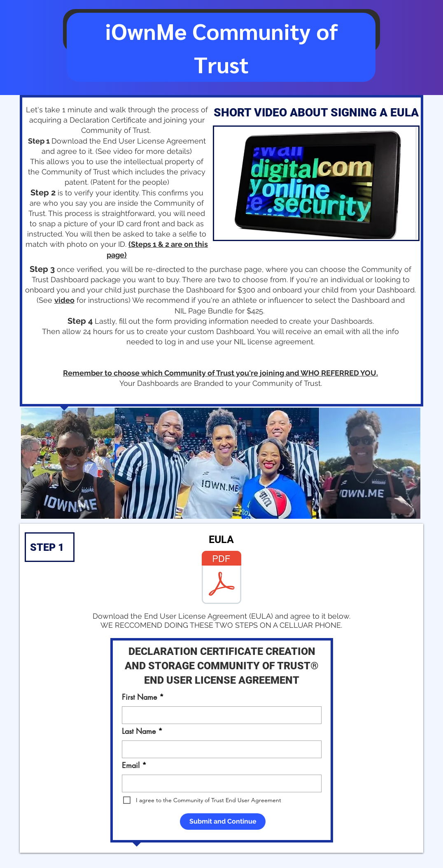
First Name (139, 697)
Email (131, 765)
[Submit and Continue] (223, 822)
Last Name (139, 731)
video (64, 300)
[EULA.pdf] (221, 578)
